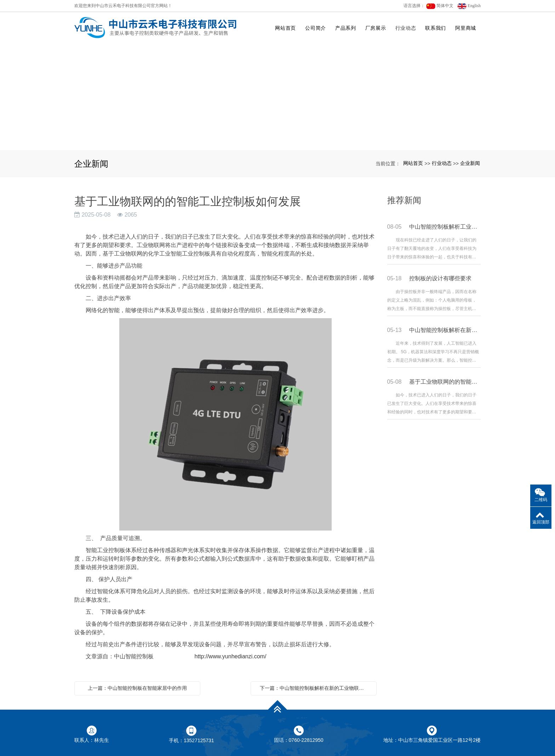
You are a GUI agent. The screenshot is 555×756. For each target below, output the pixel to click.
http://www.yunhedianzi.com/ (226, 656)
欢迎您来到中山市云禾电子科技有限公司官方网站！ (123, 6)
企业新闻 (470, 163)
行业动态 (406, 28)
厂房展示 (376, 28)
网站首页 (285, 28)
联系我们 (436, 28)
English (469, 6)
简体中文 (440, 6)
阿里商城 (466, 28)
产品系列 (346, 28)
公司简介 (316, 28)
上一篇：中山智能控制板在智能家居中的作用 (137, 688)
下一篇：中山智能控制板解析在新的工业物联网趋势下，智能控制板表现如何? (315, 688)
